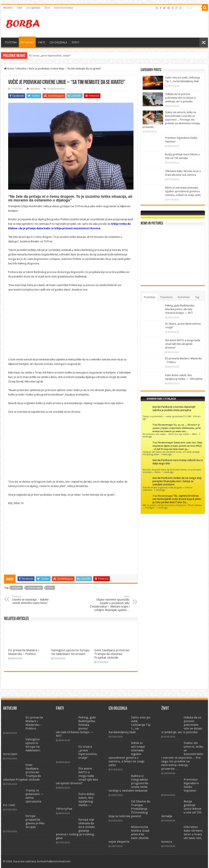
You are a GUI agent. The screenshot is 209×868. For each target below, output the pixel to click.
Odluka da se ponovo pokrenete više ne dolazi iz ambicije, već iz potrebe (180, 98)
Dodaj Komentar (56, 89)
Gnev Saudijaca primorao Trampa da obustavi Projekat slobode (112, 654)
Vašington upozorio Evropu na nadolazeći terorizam (70, 652)
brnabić (17, 588)
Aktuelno (8, 8)
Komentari (184, 297)
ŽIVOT (76, 42)
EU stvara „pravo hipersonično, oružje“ (50, 55)
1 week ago (166, 454)
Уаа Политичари (163, 425)
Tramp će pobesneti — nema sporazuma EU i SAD (167, 416)
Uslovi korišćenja (63, 8)
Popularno (167, 297)
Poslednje (150, 297)
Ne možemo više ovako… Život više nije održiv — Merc (170, 434)
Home (9, 69)
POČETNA (11, 42)
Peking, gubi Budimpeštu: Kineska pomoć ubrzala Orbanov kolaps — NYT (180, 309)
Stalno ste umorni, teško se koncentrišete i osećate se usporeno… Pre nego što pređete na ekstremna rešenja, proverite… (171, 120)
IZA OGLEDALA (58, 42)
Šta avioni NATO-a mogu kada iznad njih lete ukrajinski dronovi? (183, 344)
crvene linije (34, 588)
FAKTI (42, 42)
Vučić (50, 588)
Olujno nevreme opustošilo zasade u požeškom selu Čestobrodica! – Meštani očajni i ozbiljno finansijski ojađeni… (108, 603)
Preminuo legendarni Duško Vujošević (191, 785)
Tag (197, 297)
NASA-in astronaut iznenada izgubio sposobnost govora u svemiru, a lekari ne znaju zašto (183, 191)
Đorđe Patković (163, 407)
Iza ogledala (33, 8)
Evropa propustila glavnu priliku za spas (35, 821)
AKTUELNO (27, 42)
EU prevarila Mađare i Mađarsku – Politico (23, 652)
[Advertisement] (131, 24)
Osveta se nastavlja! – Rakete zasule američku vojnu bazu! (33, 600)
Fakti (20, 8)
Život (47, 8)
